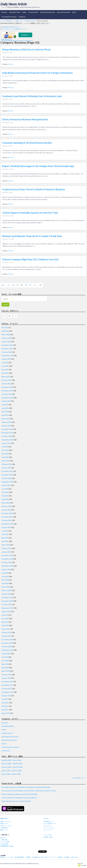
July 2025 (5, 363)
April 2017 (5, 710)
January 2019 (6, 636)
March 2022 (6, 503)
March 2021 (6, 545)
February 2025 (7, 380)
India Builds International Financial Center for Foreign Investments (37, 73)
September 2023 (8, 440)
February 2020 (7, 590)
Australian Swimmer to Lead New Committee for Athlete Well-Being (26, 787)
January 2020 (6, 594)
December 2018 (7, 639)
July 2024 (5, 405)
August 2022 (6, 485)
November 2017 (7, 685)
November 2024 (7, 391)
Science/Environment (64, 12)
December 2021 (7, 513)
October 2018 (7, 647)
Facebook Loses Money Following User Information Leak (32, 96)
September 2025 (8, 355)
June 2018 (5, 661)
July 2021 (5, 531)
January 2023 (6, 468)
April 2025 (5, 373)
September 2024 (8, 398)
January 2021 (6, 552)
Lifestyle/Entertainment (48, 12)
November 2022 (7, 475)
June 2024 (5, 408)
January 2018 (6, 678)
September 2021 (8, 524)
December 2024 (7, 387)
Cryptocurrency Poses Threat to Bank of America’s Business (33, 189)
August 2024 (6, 401)
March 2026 (6, 335)
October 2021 (7, 520)
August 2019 (6, 611)
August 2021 (6, 527)
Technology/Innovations (9, 17)
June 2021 (5, 534)
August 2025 (6, 359)
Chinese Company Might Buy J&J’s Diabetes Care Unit (30, 259)
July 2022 (5, 489)
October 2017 (7, 689)
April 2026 (5, 331)
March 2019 (6, 629)
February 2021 (7, 548)
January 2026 (6, 342)
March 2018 (6, 671)
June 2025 (5, 366)
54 (17, 285)
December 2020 (7, 555)
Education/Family (15, 12)
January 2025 (6, 384)
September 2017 (8, 692)
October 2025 (7, 352)
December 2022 (7, 471)
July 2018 (5, 657)
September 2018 (8, 650)
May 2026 (5, 327)
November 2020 (7, 559)
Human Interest (33, 12)
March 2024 (6, 419)
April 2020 (5, 583)
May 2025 (5, 370)
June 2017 (5, 703)
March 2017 (6, 713)
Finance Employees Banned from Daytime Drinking (19, 794)
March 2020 (6, 587)
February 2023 (7, 464)
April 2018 (5, 668)
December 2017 (7, 682)
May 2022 (5, 496)
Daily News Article (14, 4)
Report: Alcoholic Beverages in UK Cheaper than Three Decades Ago (38, 166)
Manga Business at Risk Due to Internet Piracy (26, 49)
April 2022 (5, 499)
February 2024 (7, 422)
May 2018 (5, 664)
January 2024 (6, 426)
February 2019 (7, 632)
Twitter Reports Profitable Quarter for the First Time (30, 213)
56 (26, 285)
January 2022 (6, 510)
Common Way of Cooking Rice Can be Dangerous (19, 798)
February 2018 (7, 675)
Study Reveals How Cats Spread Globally (16, 801)
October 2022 (7, 478)
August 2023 (6, 443)
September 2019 (8, 608)
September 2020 (8, 566)
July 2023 (5, 447)
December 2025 (7, 345)
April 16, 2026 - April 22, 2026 (12, 767)
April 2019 (5, 625)
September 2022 (8, 482)
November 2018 (7, 643)
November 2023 (7, 433)
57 (30, 285)
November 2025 (7, 349)
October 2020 (7, 562)
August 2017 (6, 696)
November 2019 (7, 601)
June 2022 (5, 492)
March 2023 (6, 461)
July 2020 (5, 573)
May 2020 (5, 580)
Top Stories (22, 17)
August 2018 (6, 654)
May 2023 (5, 454)
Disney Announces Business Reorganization (25, 119)
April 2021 (5, 541)
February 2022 (7, 506)
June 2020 (5, 576)
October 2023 (7, 436)
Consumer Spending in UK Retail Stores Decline (27, 143)
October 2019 (7, 604)
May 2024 (5, 412)
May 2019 (5, 622)
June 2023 (5, 450)
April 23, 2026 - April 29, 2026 (12, 764)
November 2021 (7, 517)
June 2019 (5, 619)
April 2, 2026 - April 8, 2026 (11, 774)
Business (4, 12)
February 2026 (7, 338)
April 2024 (5, 415)
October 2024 (7, 394)
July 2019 (5, 615)
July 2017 (5, 699)
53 (13, 285)
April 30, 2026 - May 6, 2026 (11, 760)
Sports (74, 12)
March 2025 (6, 377)
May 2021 (5, 538)
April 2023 (5, 457)
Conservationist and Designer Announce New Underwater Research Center (29, 791)
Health (24, 12)
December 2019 (7, 597)
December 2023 (7, 429)
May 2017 (5, 706)
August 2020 (6, 569)
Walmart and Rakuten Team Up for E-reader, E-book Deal (32, 236)
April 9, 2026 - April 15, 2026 (12, 771)
